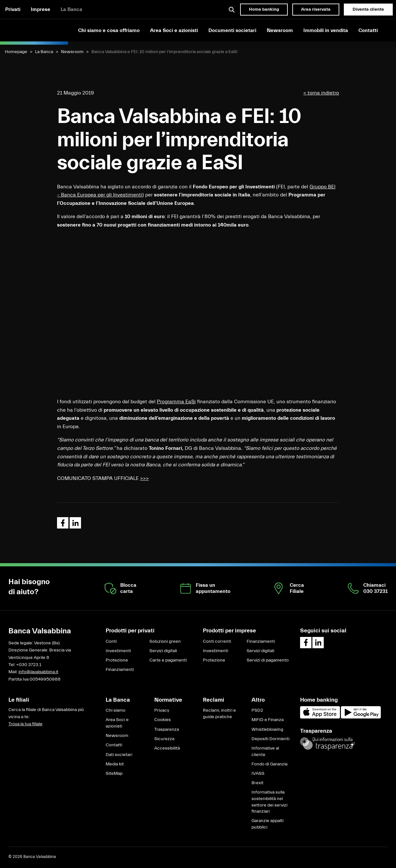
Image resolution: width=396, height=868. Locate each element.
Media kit (115, 764)
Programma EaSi (176, 402)
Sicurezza (164, 739)
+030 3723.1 (29, 665)
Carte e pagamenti (168, 660)
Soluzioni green (165, 641)
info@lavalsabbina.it (38, 672)
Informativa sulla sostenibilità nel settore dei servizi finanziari (269, 802)
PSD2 (257, 710)
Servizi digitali (163, 651)
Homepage (16, 52)
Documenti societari (232, 30)
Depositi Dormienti (270, 739)
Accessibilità (167, 748)
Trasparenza (167, 729)
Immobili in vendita (326, 30)
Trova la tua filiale (25, 724)
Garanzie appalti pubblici (268, 824)
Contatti (368, 30)
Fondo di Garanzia (269, 764)
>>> (144, 478)
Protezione (117, 660)
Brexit (257, 783)
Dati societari (119, 755)
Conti (111, 641)
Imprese (41, 9)
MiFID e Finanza (268, 720)
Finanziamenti (120, 670)
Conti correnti (217, 641)
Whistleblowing (267, 729)
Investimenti (118, 651)
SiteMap (114, 773)
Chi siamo (116, 710)
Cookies (163, 720)
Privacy (162, 710)
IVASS (258, 773)
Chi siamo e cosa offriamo (109, 30)
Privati (13, 9)
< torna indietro (321, 93)
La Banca (71, 9)
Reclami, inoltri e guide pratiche (219, 714)
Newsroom (280, 30)
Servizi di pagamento (268, 660)
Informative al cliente (265, 751)
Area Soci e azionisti (174, 30)
